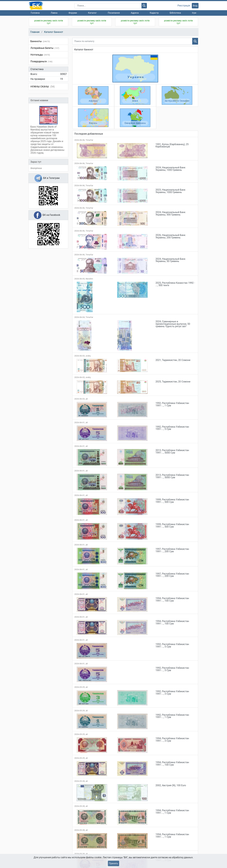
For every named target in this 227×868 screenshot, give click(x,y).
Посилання (114, 13)
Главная (35, 32)
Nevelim (89, 279)
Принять (113, 863)
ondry (88, 356)
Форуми (73, 13)
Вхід (195, 6)
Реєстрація (184, 6)
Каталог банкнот (54, 32)
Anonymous (36, 168)
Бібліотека (175, 13)
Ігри (194, 13)
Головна (35, 13)
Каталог (92, 13)
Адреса (135, 13)
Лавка (54, 13)
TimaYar (89, 140)
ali (87, 399)
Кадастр (154, 13)
